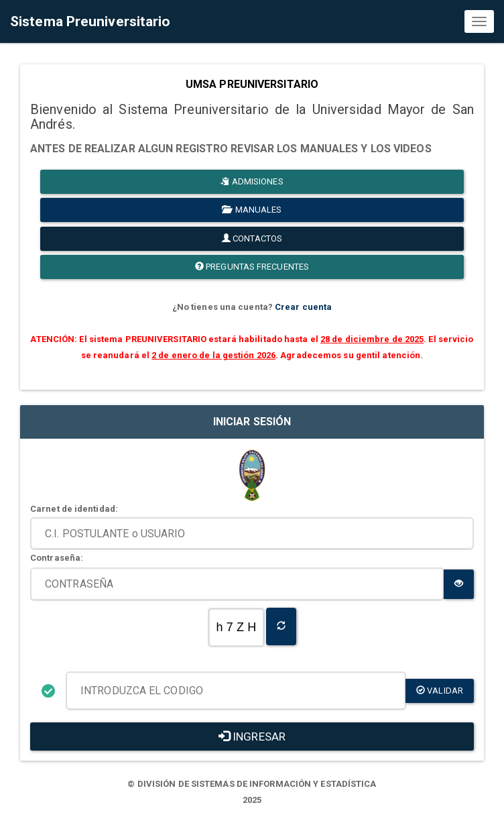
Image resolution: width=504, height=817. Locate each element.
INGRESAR (252, 737)
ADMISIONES (252, 181)
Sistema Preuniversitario (90, 21)
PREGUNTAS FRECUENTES (252, 267)
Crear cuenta (303, 307)
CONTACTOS (252, 238)
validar (440, 691)
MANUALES (252, 210)
